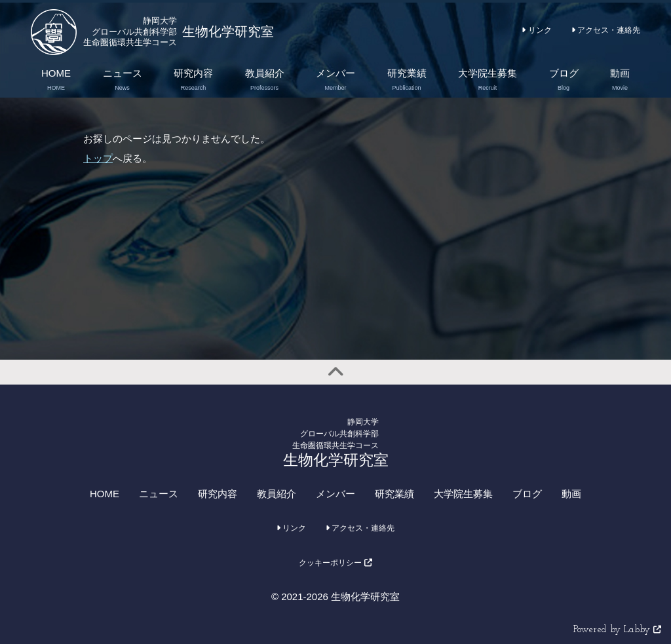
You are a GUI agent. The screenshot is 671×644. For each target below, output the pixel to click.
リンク (536, 30)
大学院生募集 (463, 494)
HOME (105, 494)
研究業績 (394, 494)
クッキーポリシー (335, 563)
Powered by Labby (617, 630)
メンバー (335, 494)
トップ (98, 158)
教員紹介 (277, 494)
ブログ (527, 494)
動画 (571, 494)
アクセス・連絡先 (606, 30)
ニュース (159, 494)
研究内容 (218, 494)
